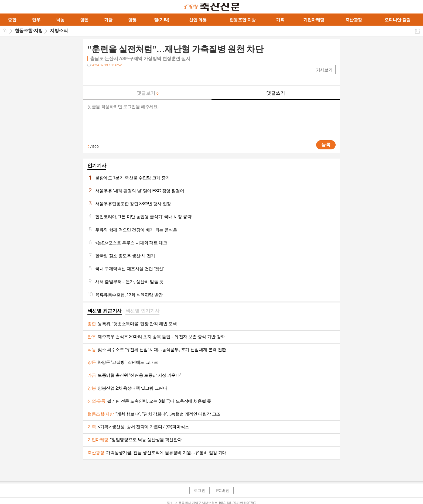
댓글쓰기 (276, 93)
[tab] (105, 311)
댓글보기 (148, 93)
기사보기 (324, 70)
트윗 (103, 76)
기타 (124, 76)
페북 (92, 76)
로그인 (200, 490)
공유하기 (417, 31)
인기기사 (97, 166)
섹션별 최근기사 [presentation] (105, 311)
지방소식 (59, 31)
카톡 (114, 76)
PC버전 (223, 490)
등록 (326, 145)
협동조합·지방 (29, 31)
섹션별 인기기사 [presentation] (143, 311)
